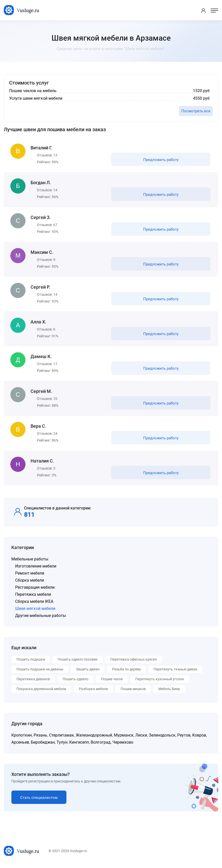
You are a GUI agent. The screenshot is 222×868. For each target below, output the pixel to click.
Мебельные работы (30, 562)
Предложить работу (161, 160)
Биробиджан (43, 745)
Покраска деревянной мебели (41, 692)
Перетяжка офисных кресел (134, 662)
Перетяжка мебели (33, 597)
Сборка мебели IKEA (34, 604)
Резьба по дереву (127, 672)
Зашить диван (88, 672)
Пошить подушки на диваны (40, 672)
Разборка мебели (93, 692)
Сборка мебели (30, 583)
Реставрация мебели (35, 590)
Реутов (184, 738)
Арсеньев (20, 745)
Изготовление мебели (36, 569)
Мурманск (124, 738)
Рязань (40, 738)
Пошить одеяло (76, 682)
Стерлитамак (61, 738)
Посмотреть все (196, 111)
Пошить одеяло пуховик (78, 662)
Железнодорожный (94, 738)
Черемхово (123, 745)
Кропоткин (22, 738)
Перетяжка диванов (33, 682)
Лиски (141, 738)
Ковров (199, 738)
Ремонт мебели (30, 576)
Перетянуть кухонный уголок (160, 682)
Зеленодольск (162, 738)
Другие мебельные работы (41, 619)
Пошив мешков (133, 692)
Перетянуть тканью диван (175, 672)
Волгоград (101, 745)
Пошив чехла (112, 682)
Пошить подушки (31, 662)
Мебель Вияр (169, 692)
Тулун (62, 745)
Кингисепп (79, 745)
